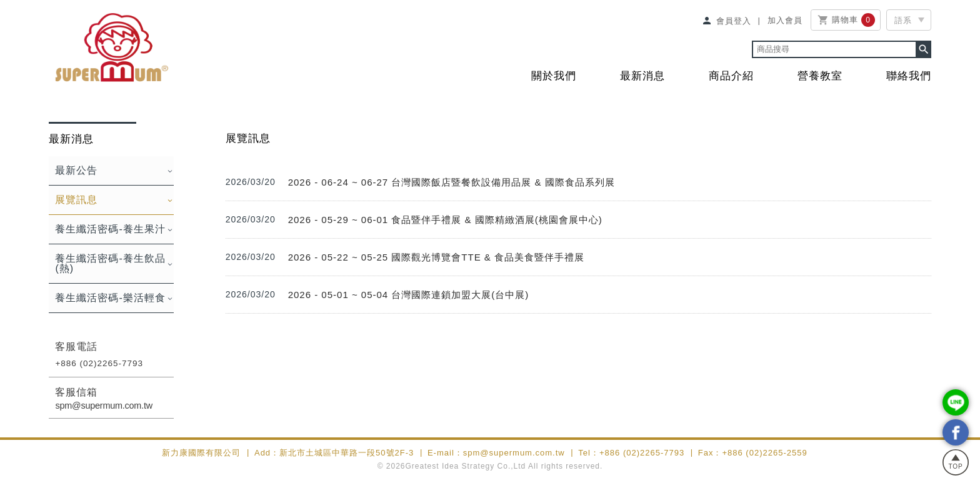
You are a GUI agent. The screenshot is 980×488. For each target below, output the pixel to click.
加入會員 (785, 20)
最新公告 (76, 170)
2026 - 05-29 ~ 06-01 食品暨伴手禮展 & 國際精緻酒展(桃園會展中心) (445, 220)
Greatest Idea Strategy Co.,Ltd (466, 466)
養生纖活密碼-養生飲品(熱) (110, 263)
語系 (903, 20)
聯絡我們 (909, 76)
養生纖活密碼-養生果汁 (110, 229)
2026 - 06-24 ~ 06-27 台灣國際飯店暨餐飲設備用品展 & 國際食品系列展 (452, 182)
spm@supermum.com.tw (104, 406)
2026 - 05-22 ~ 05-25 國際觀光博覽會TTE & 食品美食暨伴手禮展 (436, 257)
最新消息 (642, 76)
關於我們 (554, 76)
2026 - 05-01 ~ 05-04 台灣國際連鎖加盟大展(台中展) (409, 295)
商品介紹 (731, 76)
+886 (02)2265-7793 (99, 363)
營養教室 (820, 76)
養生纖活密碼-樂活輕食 (110, 298)
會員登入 (726, 21)
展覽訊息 (76, 200)
